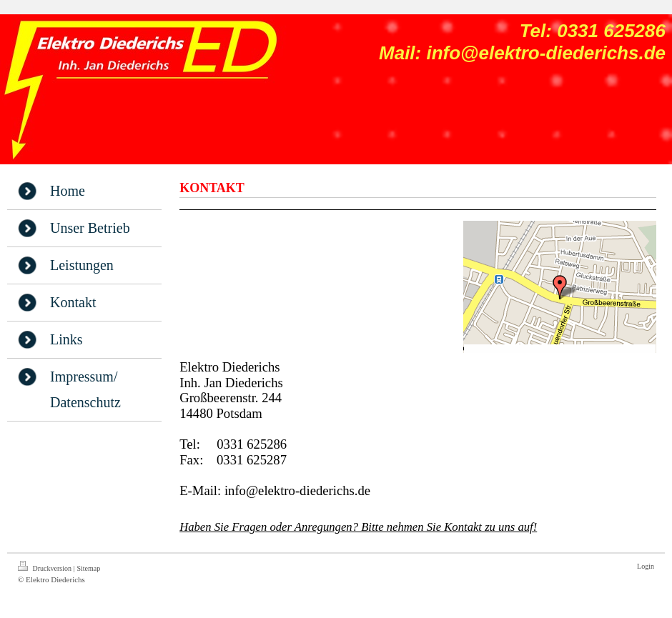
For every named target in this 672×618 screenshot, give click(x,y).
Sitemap (88, 568)
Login (646, 566)
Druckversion (45, 567)
